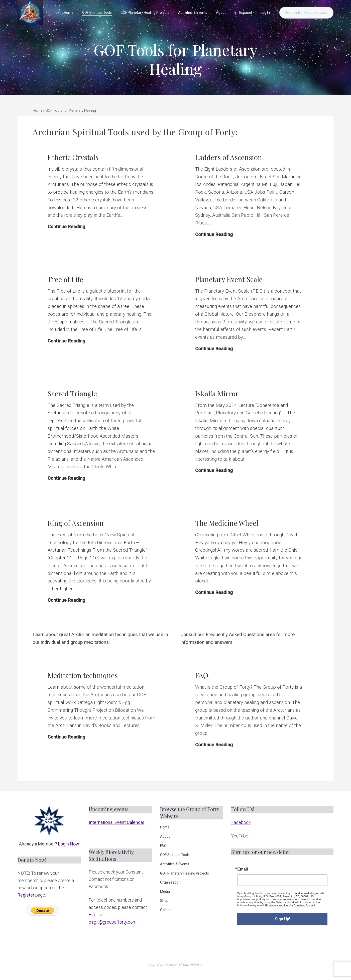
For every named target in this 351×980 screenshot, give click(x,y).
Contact (166, 910)
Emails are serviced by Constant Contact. (290, 905)
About (165, 836)
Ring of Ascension (76, 523)
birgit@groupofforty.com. (113, 922)
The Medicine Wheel (227, 523)
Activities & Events (175, 864)
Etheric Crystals (73, 157)
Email (243, 869)
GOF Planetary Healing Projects (185, 873)
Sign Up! (282, 919)
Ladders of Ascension (229, 157)
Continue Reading (66, 227)
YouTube (240, 836)
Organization (170, 882)
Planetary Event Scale (229, 279)
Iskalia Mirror (217, 393)
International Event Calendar (116, 822)
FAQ (202, 675)
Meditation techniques (83, 675)
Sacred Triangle (72, 393)
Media (165, 892)
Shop (164, 901)
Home (37, 110)
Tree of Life (65, 279)
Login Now (69, 844)
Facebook (241, 822)
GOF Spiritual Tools (175, 855)
